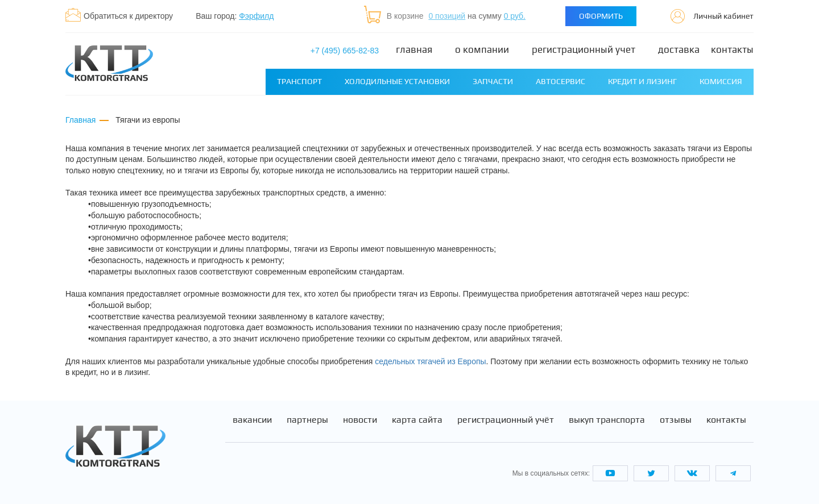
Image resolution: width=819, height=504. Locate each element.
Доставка (679, 50)
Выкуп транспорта (607, 420)
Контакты (732, 50)
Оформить (601, 16)
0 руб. (515, 16)
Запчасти (493, 81)
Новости (360, 420)
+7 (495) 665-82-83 (345, 51)
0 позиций (447, 16)
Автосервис (561, 81)
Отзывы (676, 420)
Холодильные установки (397, 81)
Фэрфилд (256, 16)
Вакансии (252, 420)
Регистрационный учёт (506, 420)
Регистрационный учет (584, 50)
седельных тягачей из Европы (430, 361)
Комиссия (721, 81)
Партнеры (307, 420)
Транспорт (299, 81)
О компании (482, 50)
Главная (414, 50)
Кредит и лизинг (642, 81)
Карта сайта (417, 420)
